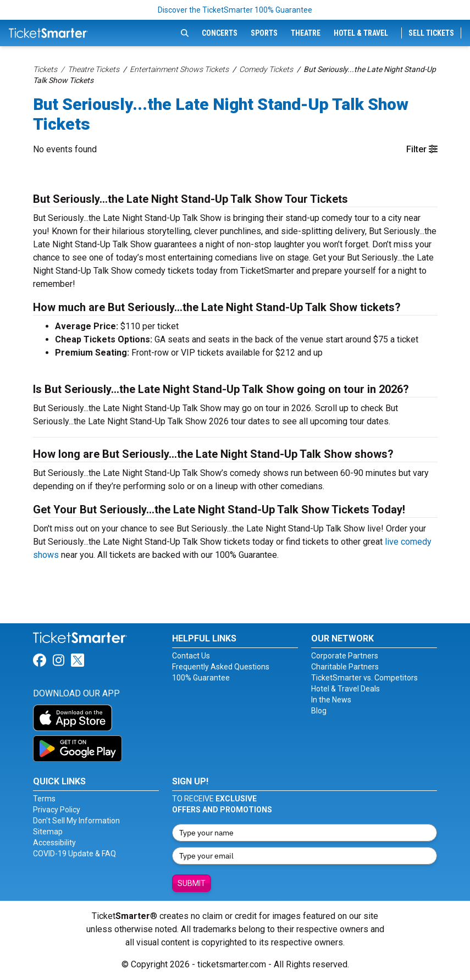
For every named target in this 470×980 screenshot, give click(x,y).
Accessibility (54, 843)
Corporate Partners (345, 656)
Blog (319, 711)
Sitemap (48, 832)
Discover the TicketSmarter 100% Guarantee (235, 10)
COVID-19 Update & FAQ (74, 854)
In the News (331, 700)
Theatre (306, 33)
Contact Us (191, 656)
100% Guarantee (201, 678)
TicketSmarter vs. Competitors (364, 678)
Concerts (220, 33)
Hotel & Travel (361, 33)
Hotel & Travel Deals (345, 689)
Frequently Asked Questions (221, 667)
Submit (192, 883)
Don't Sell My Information (76, 821)
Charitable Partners (345, 667)
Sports (264, 33)
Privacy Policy (57, 810)
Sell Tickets (431, 33)
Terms (44, 799)
